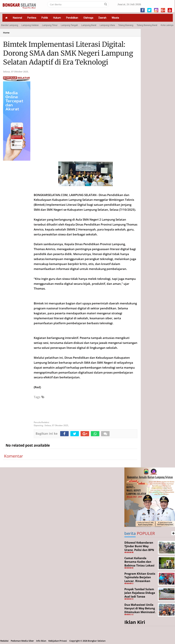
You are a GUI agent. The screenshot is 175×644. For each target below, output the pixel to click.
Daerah (102, 18)
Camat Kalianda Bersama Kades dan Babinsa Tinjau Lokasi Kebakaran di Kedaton (140, 564)
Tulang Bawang (126, 25)
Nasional (17, 18)
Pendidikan (72, 18)
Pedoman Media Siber (22, 641)
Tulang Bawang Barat (147, 25)
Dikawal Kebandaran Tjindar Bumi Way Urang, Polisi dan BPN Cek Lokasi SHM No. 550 (139, 550)
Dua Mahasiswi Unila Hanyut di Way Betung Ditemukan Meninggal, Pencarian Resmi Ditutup (140, 612)
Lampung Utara (107, 25)
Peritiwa (32, 18)
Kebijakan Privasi (58, 641)
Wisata (115, 18)
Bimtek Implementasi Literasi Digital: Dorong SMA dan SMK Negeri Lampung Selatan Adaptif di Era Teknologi (68, 53)
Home (6, 33)
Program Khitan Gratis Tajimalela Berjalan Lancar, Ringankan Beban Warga (140, 579)
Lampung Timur (50, 25)
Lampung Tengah (69, 25)
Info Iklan (41, 641)
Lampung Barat (89, 25)
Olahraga (88, 18)
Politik (45, 18)
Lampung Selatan (30, 25)
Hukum (57, 18)
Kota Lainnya (167, 25)
